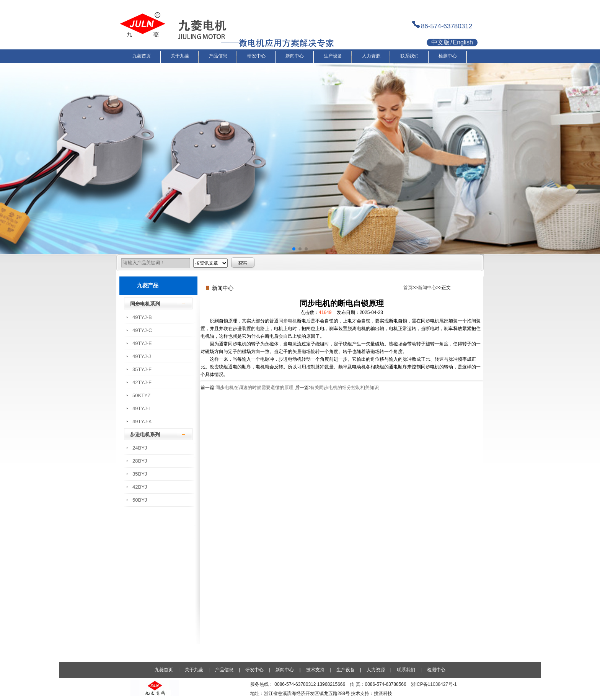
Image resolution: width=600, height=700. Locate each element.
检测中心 (436, 670)
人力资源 (376, 670)
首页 (408, 288)
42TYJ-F (142, 382)
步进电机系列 (145, 434)
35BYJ (140, 474)
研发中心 (254, 670)
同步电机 (288, 321)
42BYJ (140, 487)
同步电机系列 (145, 304)
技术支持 (315, 670)
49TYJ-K (142, 421)
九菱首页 (164, 670)
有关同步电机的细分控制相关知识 (344, 388)
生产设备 (346, 670)
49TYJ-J (142, 356)
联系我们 (406, 670)
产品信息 (224, 670)
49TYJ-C (142, 330)
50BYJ (140, 500)
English (463, 42)
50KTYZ (142, 395)
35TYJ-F (142, 369)
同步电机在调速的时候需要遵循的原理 (254, 388)
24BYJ (140, 448)
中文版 (440, 42)
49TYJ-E (142, 343)
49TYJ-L (142, 408)
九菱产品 (148, 285)
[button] (294, 249)
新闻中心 (427, 288)
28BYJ (140, 461)
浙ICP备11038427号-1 (434, 684)
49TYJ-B (142, 317)
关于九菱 (194, 670)
